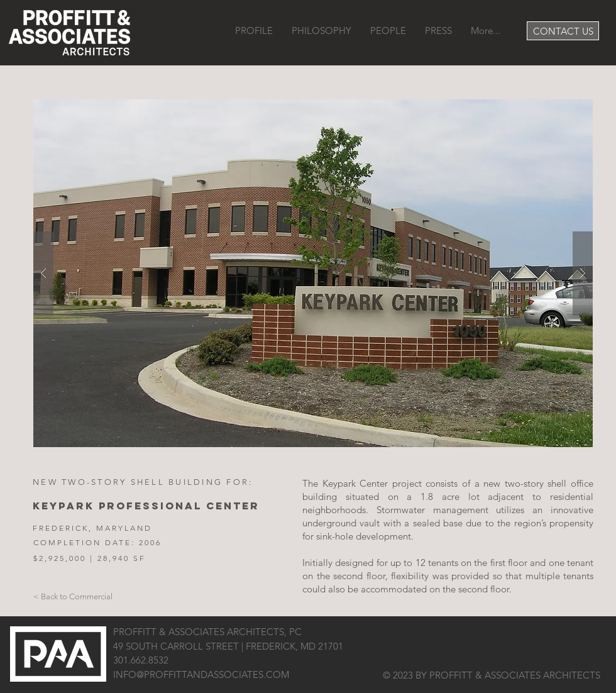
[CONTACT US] (563, 31)
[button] (313, 273)
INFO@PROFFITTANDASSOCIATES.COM (201, 674)
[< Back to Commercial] (73, 597)
